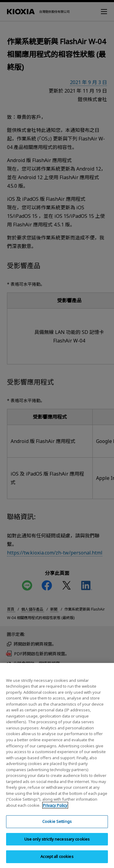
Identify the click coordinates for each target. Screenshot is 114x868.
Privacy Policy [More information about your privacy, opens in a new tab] (55, 810)
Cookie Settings (57, 827)
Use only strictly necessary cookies (57, 844)
